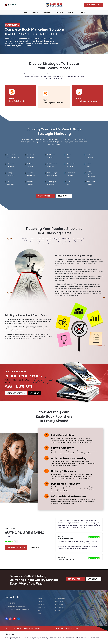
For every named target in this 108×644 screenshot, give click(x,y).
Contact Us (42, 610)
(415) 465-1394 (13, 5)
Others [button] (71, 12)
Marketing (60, 12)
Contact (82, 12)
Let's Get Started (16, 393)
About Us (35, 12)
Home (25, 12)
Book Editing (59, 605)
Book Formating (60, 607)
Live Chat (64, 196)
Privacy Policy (60, 628)
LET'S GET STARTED (16, 547)
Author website (60, 599)
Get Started (94, 5)
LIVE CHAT (35, 547)
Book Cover (59, 602)
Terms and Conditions (72, 628)
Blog (40, 613)
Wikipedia (58, 610)
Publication (47, 12)
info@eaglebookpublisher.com (17, 606)
